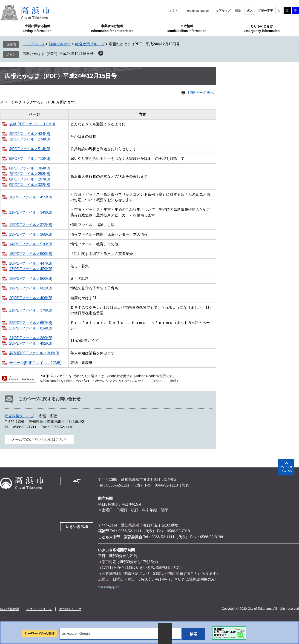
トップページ (34, 44)
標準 (238, 11)
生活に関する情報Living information (37, 28)
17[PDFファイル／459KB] (31, 269)
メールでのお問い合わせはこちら (39, 439)
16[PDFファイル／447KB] (31, 263)
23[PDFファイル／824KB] (31, 328)
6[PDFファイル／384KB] (30, 168)
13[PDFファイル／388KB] (31, 234)
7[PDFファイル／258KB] (30, 174)
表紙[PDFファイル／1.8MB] (32, 124)
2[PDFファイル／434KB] (30, 134)
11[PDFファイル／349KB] (31, 212)
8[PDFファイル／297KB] (30, 179)
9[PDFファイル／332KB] (30, 185)
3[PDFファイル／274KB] (30, 139)
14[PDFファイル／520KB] (31, 244)
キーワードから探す (39, 634)
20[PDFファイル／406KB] (31, 298)
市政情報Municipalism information (187, 28)
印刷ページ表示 (201, 93)
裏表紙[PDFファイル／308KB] (34, 353)
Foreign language (197, 11)
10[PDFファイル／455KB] (31, 197)
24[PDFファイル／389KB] (31, 338)
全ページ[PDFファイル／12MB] (35, 363)
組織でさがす (60, 44)
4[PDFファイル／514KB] (30, 149)
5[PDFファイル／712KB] (30, 159)
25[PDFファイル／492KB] (31, 343)
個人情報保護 (10, 609)
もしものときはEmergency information (262, 28)
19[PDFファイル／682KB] (31, 288)
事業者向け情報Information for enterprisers (112, 28)
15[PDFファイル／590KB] (31, 254)
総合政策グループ (90, 44)
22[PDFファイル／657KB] (31, 323)
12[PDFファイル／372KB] (31, 225)
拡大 (250, 11)
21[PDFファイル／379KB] (31, 310)
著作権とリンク (70, 609)
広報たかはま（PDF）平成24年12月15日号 (58, 54)
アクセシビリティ (39, 609)
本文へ (174, 11)
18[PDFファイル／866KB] (31, 279)
